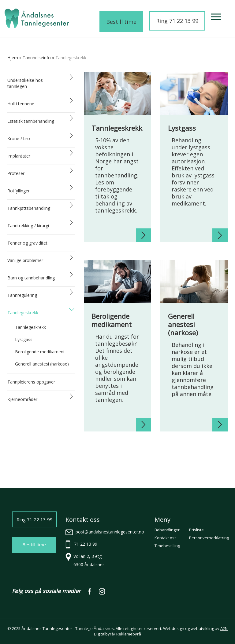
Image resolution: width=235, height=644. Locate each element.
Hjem (13, 58)
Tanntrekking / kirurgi (28, 226)
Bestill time (121, 22)
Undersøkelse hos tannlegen (25, 83)
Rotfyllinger (19, 191)
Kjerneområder (22, 399)
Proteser (16, 173)
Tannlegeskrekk (23, 313)
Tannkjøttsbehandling (29, 208)
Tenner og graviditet (27, 243)
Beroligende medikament (40, 352)
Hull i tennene (21, 104)
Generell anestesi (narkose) (42, 364)
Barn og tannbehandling (31, 278)
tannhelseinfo (37, 58)
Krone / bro (19, 138)
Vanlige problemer (25, 260)
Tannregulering (22, 295)
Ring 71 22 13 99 (177, 21)
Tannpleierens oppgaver (31, 382)
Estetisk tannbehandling (31, 121)
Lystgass (24, 339)
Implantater (19, 156)
